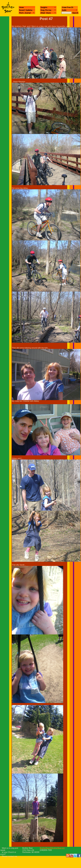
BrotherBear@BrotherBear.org (52, 848)
